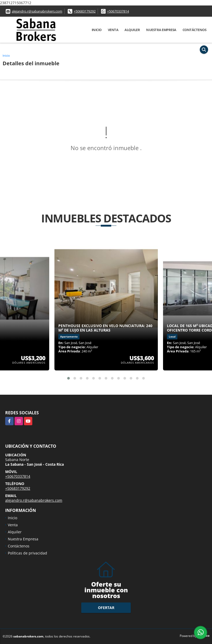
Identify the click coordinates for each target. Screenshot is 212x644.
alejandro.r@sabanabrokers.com (37, 11)
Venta (113, 30)
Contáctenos (195, 30)
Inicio (97, 30)
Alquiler (132, 30)
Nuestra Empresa (161, 30)
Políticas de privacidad (27, 553)
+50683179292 (85, 11)
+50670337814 (118, 11)
